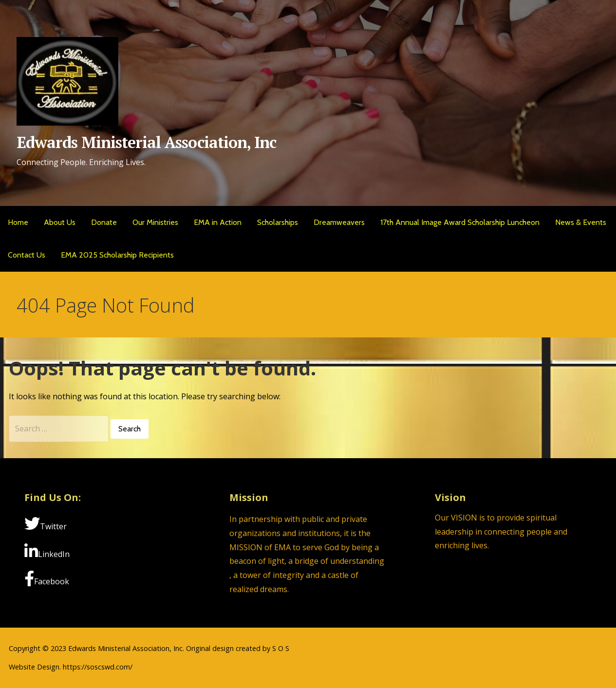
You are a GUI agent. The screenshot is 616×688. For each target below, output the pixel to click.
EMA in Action (218, 222)
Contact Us (27, 255)
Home (18, 222)
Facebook (47, 579)
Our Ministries (155, 222)
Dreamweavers (339, 222)
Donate (104, 222)
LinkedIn (47, 551)
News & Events (581, 222)
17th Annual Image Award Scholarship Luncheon (460, 222)
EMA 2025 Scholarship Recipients (117, 255)
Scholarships (278, 222)
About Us (60, 222)
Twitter (46, 524)
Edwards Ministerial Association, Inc (146, 142)
